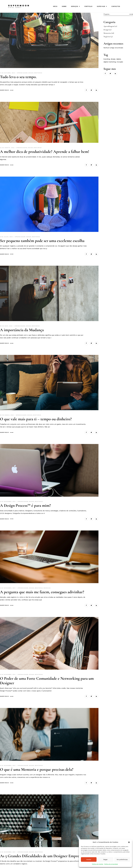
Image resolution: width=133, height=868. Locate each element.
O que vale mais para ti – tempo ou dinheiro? (36, 419)
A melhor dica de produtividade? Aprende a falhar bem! (45, 152)
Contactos (116, 6)
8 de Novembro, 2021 (8, 502)
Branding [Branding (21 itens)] (107, 59)
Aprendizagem (22, 73)
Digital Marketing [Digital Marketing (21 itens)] (110, 62)
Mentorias (38, 73)
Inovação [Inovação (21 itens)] (120, 62)
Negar (105, 859)
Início (55, 6)
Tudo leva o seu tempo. (18, 77)
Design (31, 73)
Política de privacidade (111, 864)
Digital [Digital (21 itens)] (119, 59)
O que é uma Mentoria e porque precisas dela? (37, 769)
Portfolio (88, 6)
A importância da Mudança (22, 330)
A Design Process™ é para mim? (25, 505)
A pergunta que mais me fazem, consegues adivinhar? (42, 592)
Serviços (75, 6)
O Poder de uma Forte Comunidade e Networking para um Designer (47, 681)
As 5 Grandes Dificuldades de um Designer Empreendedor (46, 856)
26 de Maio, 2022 (6, 326)
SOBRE (64, 6)
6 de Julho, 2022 (7, 237)
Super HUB (102, 6)
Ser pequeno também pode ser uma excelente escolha (42, 241)
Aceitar (89, 859)
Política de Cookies (98, 864)
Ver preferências (122, 859)
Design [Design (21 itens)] (113, 59)
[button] (129, 842)
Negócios (47, 588)
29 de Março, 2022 (7, 415)
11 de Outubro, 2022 (8, 73)
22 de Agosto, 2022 (7, 148)
